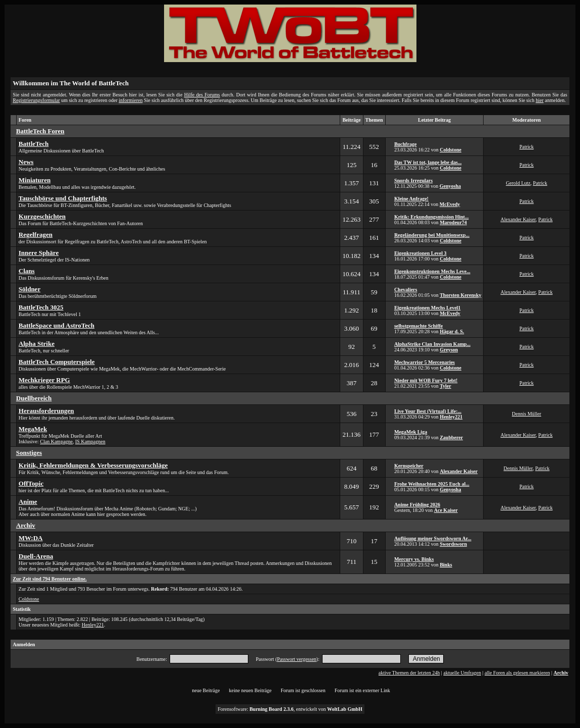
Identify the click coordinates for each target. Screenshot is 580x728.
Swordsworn (453, 544)
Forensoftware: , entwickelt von (290, 709)
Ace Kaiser (446, 510)
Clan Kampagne (56, 441)
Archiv (561, 673)
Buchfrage (405, 144)
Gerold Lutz (518, 183)
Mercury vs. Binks (414, 559)
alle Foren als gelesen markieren (517, 673)
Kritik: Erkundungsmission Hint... (432, 217)
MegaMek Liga (411, 432)
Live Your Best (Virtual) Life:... (428, 411)
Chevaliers (406, 290)
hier (540, 100)
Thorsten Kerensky (460, 295)
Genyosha (450, 186)
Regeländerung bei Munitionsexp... (432, 235)
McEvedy (450, 204)
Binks (446, 565)
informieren (130, 100)
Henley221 (451, 417)
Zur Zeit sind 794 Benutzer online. (49, 579)
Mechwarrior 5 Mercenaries (425, 362)
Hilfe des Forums (202, 95)
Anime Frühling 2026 (417, 505)
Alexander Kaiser (518, 219)
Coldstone (451, 150)
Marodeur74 (453, 222)
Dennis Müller (526, 414)
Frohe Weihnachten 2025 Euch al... (432, 484)
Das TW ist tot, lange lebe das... (428, 162)
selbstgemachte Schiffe (418, 326)
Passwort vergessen (297, 659)
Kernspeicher (409, 466)
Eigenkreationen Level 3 (420, 253)
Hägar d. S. (452, 331)
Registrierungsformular (36, 100)
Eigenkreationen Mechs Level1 (427, 308)
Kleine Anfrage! (411, 199)
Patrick (526, 147)
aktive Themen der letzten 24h (409, 673)
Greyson (449, 350)
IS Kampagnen (90, 441)
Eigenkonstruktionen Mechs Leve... (432, 271)
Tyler (445, 386)
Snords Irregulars (413, 180)
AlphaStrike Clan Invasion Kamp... (432, 344)
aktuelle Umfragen (462, 673)
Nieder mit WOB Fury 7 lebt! (426, 380)
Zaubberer (451, 437)
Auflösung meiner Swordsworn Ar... (433, 538)
